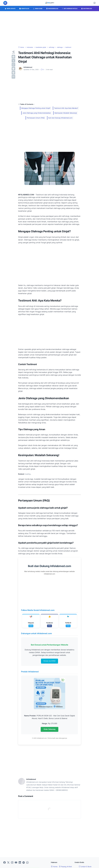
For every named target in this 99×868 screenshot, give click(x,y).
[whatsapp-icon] (27, 863)
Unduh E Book (85, 867)
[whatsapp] (13, 65)
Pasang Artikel (65, 867)
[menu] (5, 3)
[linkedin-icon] (20, 863)
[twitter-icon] (8, 863)
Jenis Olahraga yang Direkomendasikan (37, 113)
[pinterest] (13, 73)
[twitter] (13, 61)
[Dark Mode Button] (94, 3)
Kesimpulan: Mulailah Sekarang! (66, 113)
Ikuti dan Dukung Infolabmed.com (60, 118)
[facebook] (13, 57)
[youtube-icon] (16, 863)
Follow (31, 626)
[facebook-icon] (5, 863)
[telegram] (13, 69)
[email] (13, 77)
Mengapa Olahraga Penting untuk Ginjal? (36, 108)
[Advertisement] (49, 29)
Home (54, 867)
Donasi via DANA (49, 661)
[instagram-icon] (12, 863)
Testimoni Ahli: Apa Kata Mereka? (66, 108)
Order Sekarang (49, 729)
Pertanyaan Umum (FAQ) (36, 118)
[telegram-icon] (24, 863)
